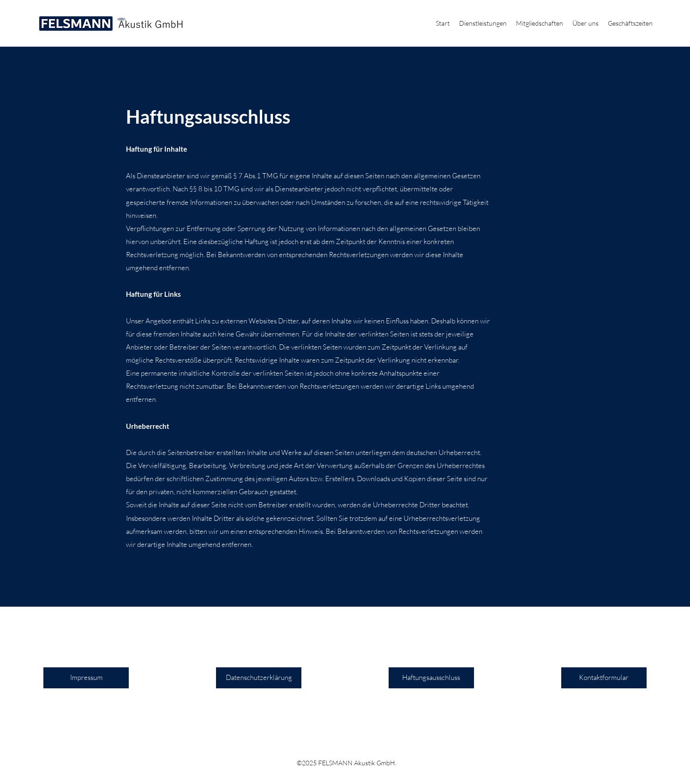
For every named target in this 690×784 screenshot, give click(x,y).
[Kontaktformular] (604, 678)
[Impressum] (86, 678)
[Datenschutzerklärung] (259, 678)
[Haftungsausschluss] (431, 678)
